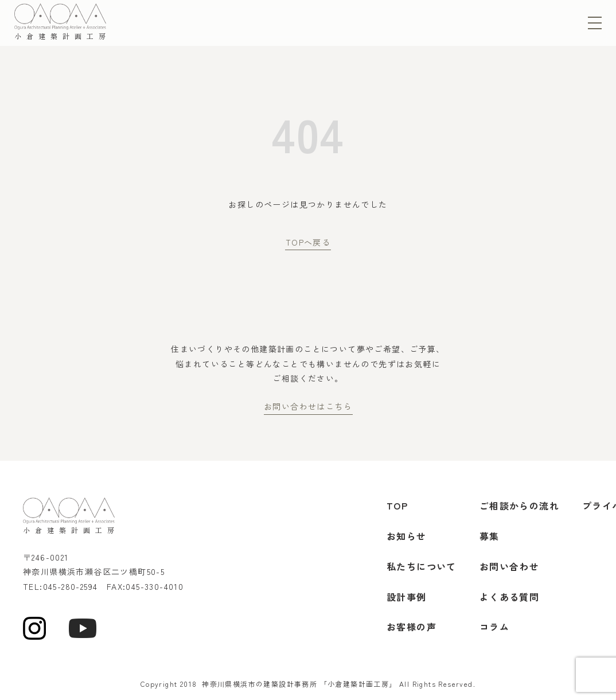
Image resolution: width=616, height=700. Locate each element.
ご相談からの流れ (519, 505)
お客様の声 (412, 627)
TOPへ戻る (308, 242)
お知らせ (407, 536)
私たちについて (422, 566)
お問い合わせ (509, 566)
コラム (494, 627)
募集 (490, 536)
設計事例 (407, 597)
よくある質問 (509, 597)
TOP (397, 505)
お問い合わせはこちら (308, 406)
